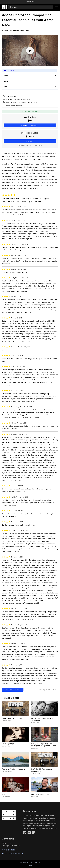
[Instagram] (34, 833)
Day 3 (6, 87)
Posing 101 (6, 794)
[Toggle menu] (57, 7)
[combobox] (31, 7)
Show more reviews (13, 690)
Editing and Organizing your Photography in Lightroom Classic (44, 745)
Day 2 (6, 81)
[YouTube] (25, 833)
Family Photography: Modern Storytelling (42, 719)
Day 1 (6, 76)
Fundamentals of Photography (13, 718)
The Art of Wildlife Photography (13, 769)
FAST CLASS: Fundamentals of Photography (43, 770)
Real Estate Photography (40, 794)
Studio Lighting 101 (9, 744)
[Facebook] (29, 833)
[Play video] (30, 51)
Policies (30, 865)
